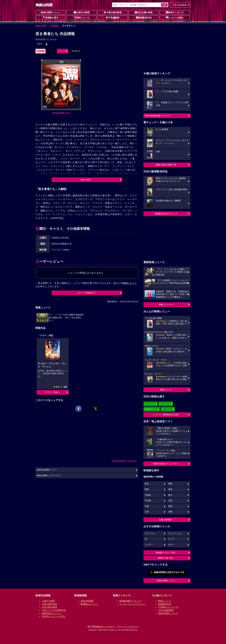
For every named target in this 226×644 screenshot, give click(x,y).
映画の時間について (166, 581)
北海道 (148, 495)
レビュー (62, 51)
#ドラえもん (150, 404)
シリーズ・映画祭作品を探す (166, 415)
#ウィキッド (165, 404)
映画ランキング (175, 12)
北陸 (170, 501)
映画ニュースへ (166, 305)
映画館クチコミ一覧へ (166, 553)
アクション (150, 533)
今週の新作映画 (113, 12)
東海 (170, 489)
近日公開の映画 (144, 12)
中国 (147, 506)
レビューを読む (175, 17)
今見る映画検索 (179, 5)
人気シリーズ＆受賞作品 (54, 610)
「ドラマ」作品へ (52, 392)
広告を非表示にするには (124, 461)
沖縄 (170, 512)
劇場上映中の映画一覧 (166, 165)
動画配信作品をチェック (166, 214)
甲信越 (148, 501)
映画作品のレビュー (52, 613)
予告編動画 (113, 17)
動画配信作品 (144, 17)
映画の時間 (41, 26)
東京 (147, 484)
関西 (147, 489)
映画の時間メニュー (51, 12)
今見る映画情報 (166, 610)
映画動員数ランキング (130, 601)
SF (146, 539)
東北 (170, 495)
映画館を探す (51, 17)
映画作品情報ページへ (47, 470)
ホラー (171, 545)
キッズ (171, 539)
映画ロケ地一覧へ (166, 558)
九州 (147, 512)
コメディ (149, 545)
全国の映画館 (87, 601)
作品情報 (54, 26)
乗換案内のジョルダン (103, 627)
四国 (170, 506)
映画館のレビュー (89, 604)
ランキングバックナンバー (132, 604)
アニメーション (175, 533)
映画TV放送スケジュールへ (166, 464)
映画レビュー (166, 390)
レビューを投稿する (86, 293)
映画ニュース (82, 17)
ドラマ (40, 44)
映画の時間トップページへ (49, 476)
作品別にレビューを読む (54, 616)
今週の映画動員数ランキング (157, 116)
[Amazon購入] (61, 113)
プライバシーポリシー (128, 627)
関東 (170, 484)
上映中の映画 (82, 12)
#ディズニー (167, 409)
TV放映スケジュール (168, 607)
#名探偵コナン (151, 409)
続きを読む (86, 180)
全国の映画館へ (166, 520)
